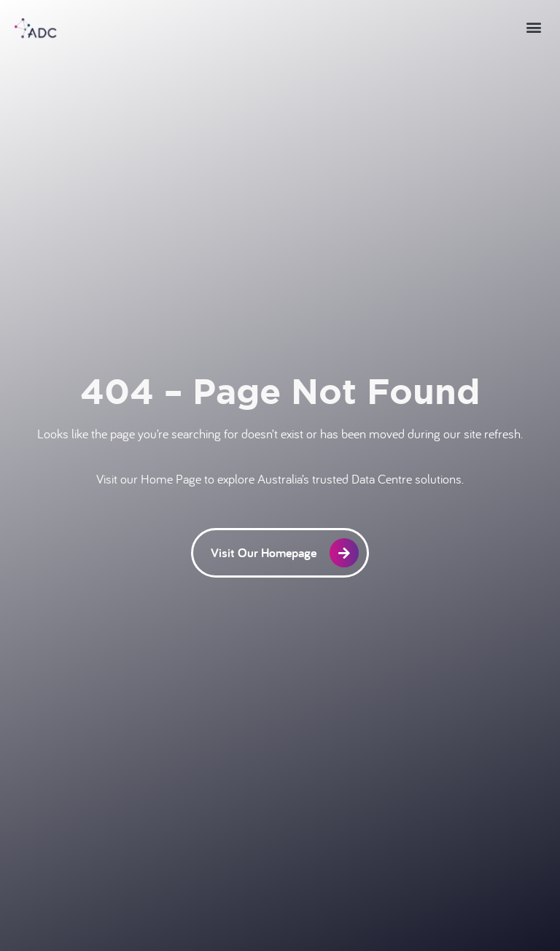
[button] (533, 27)
